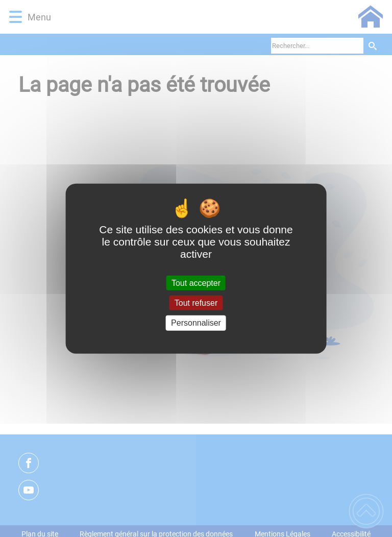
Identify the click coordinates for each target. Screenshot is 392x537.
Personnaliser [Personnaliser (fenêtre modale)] (196, 323)
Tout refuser (196, 303)
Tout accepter (196, 283)
